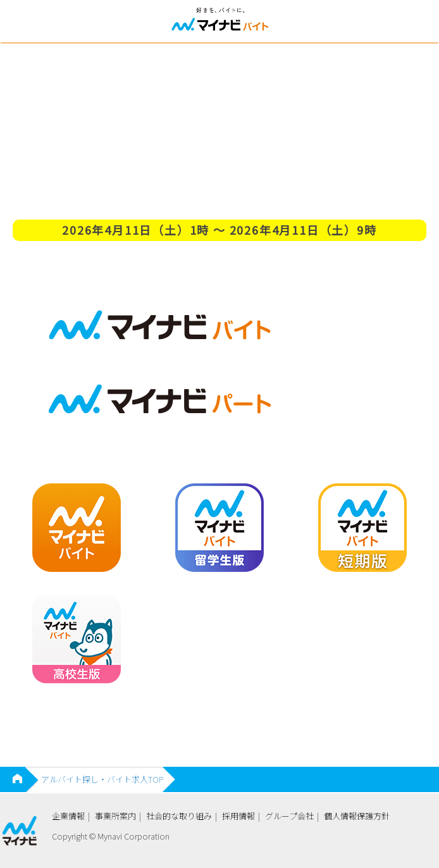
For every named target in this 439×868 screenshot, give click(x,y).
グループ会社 (289, 816)
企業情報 (68, 816)
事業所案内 (115, 816)
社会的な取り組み (179, 816)
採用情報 (238, 816)
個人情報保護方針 (357, 816)
